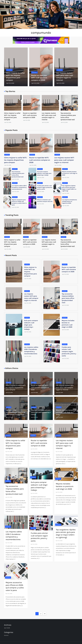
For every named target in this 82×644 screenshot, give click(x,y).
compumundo (41, 33)
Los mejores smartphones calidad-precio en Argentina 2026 (69, 201)
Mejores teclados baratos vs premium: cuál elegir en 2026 (70, 173)
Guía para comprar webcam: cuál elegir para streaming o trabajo (44, 173)
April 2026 (7, 628)
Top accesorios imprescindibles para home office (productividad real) (68, 298)
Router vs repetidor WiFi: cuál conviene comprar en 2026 (39, 78)
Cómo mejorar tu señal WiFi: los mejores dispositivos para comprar (16, 160)
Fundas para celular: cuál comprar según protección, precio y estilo (45, 187)
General (9, 70)
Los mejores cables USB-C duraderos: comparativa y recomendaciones (19, 187)
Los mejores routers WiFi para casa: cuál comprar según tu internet (64, 160)
